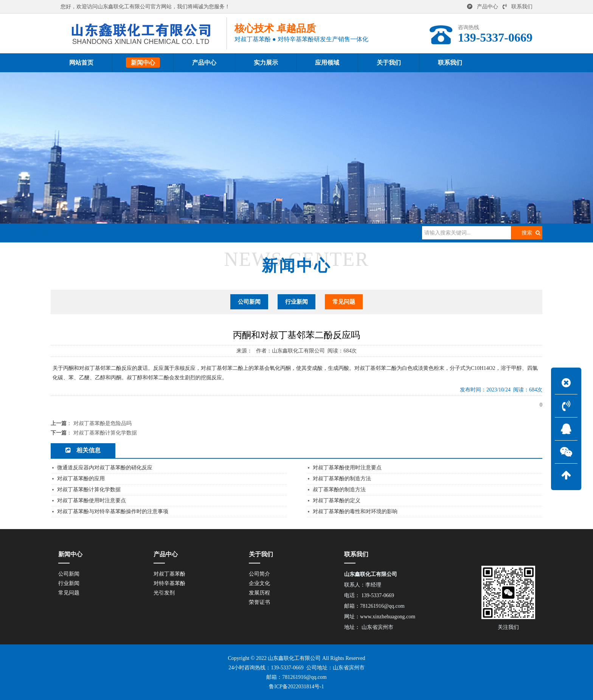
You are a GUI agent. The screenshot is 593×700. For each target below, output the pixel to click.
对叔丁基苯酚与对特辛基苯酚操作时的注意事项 (113, 511)
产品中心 (483, 7)
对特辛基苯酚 (169, 583)
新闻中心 (125, 233)
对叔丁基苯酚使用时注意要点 (347, 468)
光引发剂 (164, 593)
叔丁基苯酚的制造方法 (339, 490)
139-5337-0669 (287, 668)
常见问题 (155, 233)
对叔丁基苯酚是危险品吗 (102, 423)
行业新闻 (296, 302)
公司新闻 (249, 302)
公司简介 (259, 574)
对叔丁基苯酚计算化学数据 (105, 433)
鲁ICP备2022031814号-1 (296, 687)
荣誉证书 (259, 602)
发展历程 (259, 593)
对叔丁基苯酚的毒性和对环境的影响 (355, 511)
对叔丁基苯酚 (169, 574)
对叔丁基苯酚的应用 (81, 479)
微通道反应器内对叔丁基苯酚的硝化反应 (105, 468)
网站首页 (93, 233)
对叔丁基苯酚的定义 (337, 501)
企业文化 (259, 583)
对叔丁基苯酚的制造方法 (342, 479)
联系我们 (518, 7)
